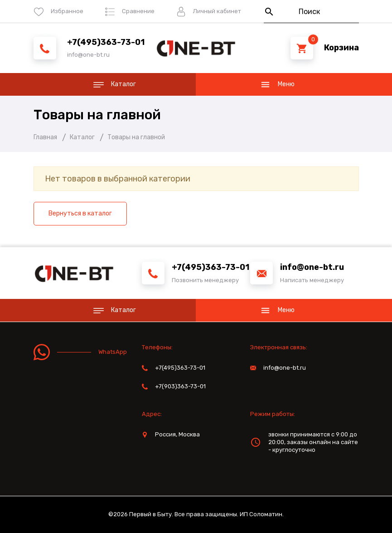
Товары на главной (97, 115)
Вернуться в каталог (80, 213)
